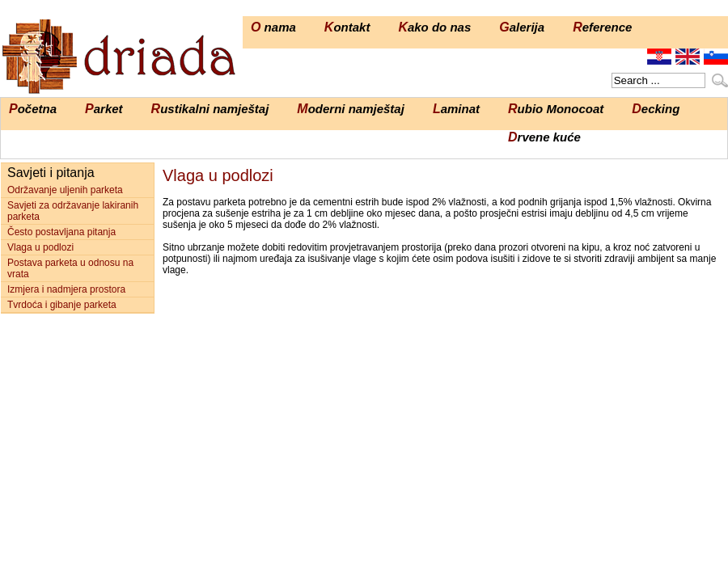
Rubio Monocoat (556, 109)
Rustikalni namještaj (210, 109)
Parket (104, 109)
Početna (33, 109)
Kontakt (347, 27)
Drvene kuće (544, 137)
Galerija (522, 27)
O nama (273, 27)
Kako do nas (434, 27)
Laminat (456, 109)
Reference (602, 27)
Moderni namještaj (351, 109)
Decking (656, 109)
